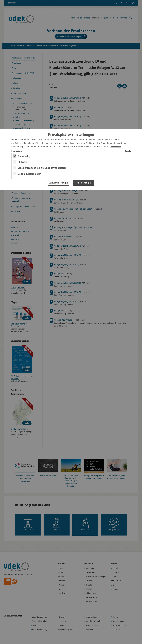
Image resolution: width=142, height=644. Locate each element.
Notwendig (24, 156)
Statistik (22, 162)
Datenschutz (115, 147)
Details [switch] (128, 151)
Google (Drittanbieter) (30, 174)
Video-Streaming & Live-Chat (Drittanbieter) (42, 168)
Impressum (17, 151)
